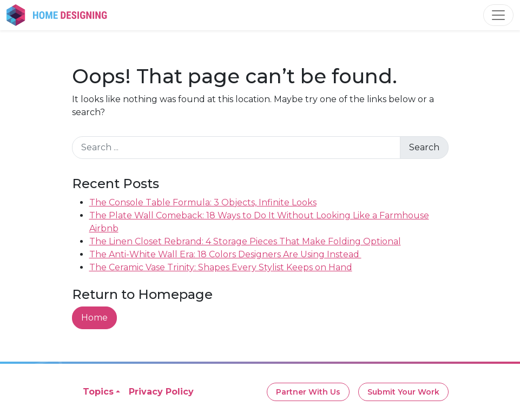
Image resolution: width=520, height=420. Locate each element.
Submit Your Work (403, 392)
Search (424, 147)
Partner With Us (308, 392)
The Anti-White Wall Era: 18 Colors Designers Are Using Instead (225, 254)
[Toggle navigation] (498, 15)
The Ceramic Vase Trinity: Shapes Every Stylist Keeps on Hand (221, 267)
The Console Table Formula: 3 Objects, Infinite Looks (203, 202)
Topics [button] (98, 392)
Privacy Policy (161, 392)
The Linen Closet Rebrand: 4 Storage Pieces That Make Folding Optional (245, 241)
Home (94, 318)
